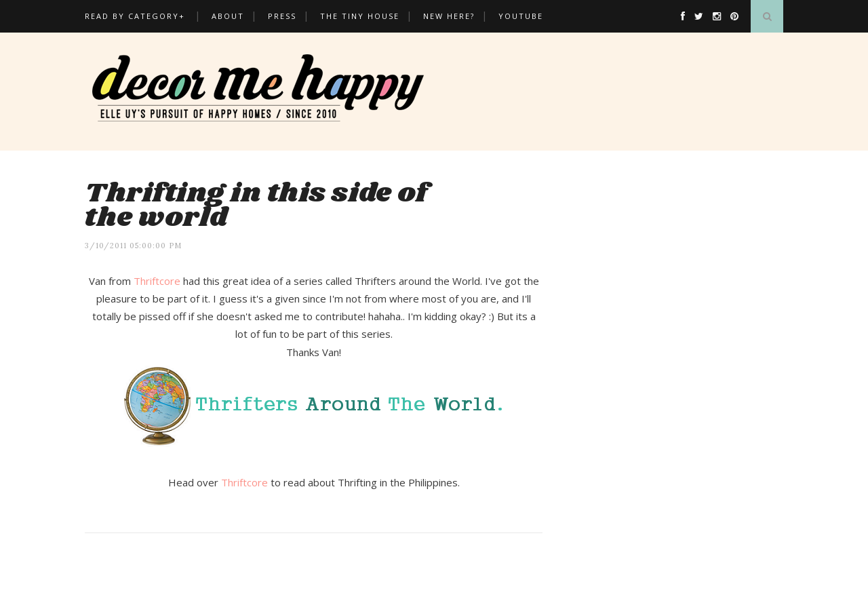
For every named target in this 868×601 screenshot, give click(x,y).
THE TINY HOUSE (360, 16)
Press (282, 16)
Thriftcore (157, 281)
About (228, 16)
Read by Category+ (135, 16)
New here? (449, 16)
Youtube (521, 16)
